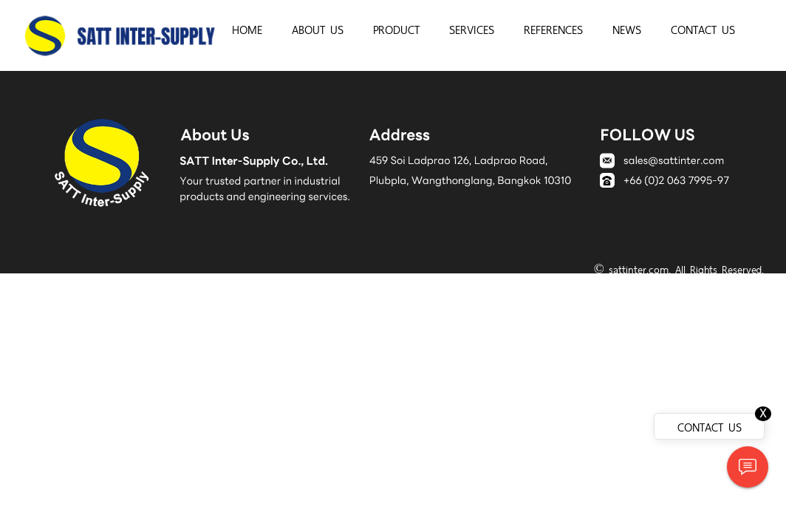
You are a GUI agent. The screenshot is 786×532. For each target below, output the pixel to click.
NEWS (627, 29)
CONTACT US (703, 29)
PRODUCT (396, 29)
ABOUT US (318, 29)
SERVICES (472, 29)
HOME (247, 29)
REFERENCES (553, 29)
